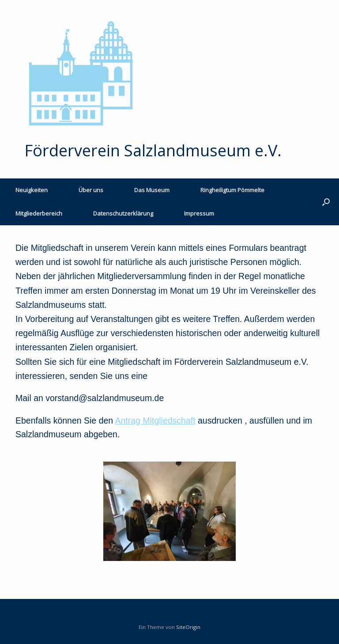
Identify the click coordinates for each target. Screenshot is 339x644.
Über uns (91, 190)
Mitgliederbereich (39, 213)
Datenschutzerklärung (123, 213)
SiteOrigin (188, 627)
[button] (326, 202)
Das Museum (152, 190)
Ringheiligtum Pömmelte (232, 190)
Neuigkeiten (32, 190)
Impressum (199, 213)
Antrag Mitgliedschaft (155, 420)
